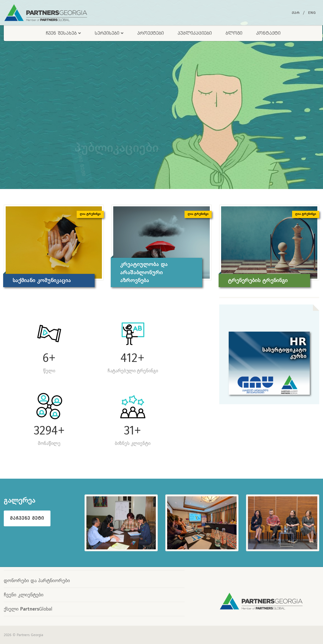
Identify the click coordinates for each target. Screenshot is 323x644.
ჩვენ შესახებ (63, 33)
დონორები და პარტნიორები (37, 580)
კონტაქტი (268, 33)
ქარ (296, 13)
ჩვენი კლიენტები (24, 595)
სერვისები (109, 33)
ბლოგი (234, 33)
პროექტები (150, 33)
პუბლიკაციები (195, 33)
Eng (312, 13)
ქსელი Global (28, 609)
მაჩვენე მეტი (27, 518)
